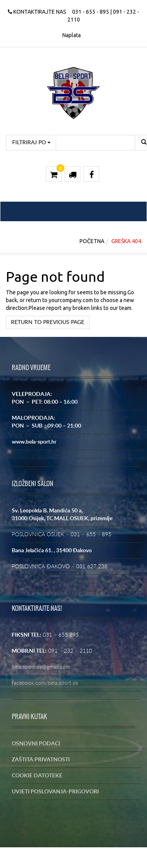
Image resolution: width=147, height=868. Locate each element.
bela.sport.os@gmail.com (41, 667)
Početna (92, 241)
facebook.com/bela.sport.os (45, 683)
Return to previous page (48, 322)
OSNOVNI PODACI (36, 744)
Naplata (72, 35)
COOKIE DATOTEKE (37, 776)
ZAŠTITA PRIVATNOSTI (41, 760)
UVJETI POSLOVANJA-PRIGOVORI (55, 792)
